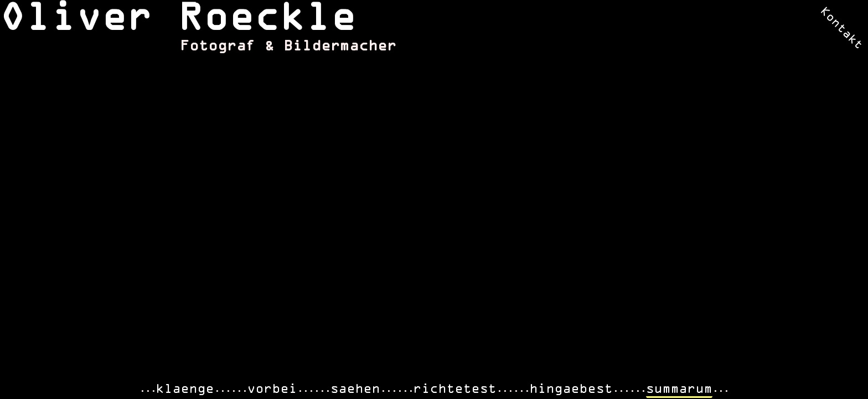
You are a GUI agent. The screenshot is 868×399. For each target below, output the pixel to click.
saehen (355, 389)
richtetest (455, 389)
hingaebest (571, 389)
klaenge (185, 389)
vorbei (272, 389)
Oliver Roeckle (178, 19)
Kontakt (841, 29)
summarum (679, 389)
